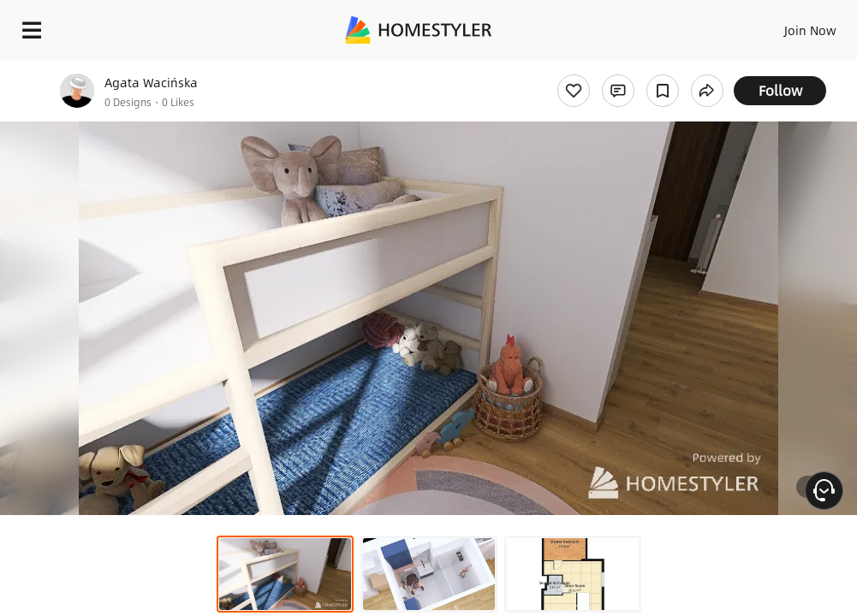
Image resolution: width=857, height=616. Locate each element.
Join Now (810, 30)
